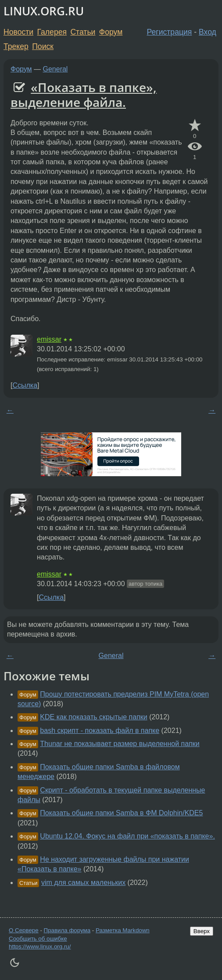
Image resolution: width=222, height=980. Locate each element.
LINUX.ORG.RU (44, 11)
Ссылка (25, 385)
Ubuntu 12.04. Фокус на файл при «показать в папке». (127, 836)
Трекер (16, 46)
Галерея (52, 32)
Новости (18, 32)
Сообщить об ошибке (38, 939)
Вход (208, 32)
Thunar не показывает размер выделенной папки (120, 744)
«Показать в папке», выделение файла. (84, 95)
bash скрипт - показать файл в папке (100, 731)
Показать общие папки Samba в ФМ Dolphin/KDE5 (121, 813)
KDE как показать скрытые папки (93, 717)
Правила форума (67, 930)
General (55, 69)
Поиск (43, 46)
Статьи (83, 32)
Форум (111, 32)
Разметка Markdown (123, 930)
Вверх (202, 931)
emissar (49, 339)
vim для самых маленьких (83, 883)
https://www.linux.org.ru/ (40, 946)
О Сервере (24, 930)
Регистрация (170, 32)
